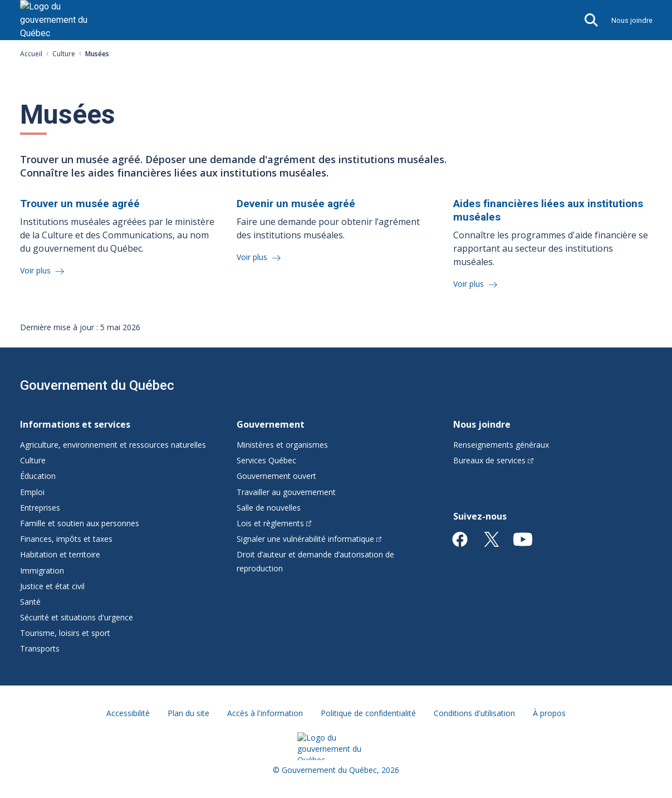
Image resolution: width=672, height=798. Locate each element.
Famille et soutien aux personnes (80, 523)
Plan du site (188, 713)
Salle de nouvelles (269, 508)
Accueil (31, 54)
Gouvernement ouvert (276, 476)
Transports (40, 648)
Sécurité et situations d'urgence (77, 617)
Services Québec (266, 460)
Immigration (42, 571)
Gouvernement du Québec (97, 385)
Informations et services (75, 424)
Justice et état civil (52, 586)
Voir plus (36, 270)
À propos (549, 713)
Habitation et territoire (60, 554)
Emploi (32, 492)
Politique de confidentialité (368, 713)
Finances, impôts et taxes (66, 539)
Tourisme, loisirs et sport (65, 633)
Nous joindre (632, 20)
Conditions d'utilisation (474, 713)
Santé (30, 602)
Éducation (38, 476)
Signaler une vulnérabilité (309, 539)
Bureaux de (493, 460)
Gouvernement (271, 424)
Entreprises (40, 508)
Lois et (274, 523)
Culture (64, 54)
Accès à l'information (265, 713)
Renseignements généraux (501, 445)
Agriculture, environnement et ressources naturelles (113, 445)
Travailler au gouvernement (286, 492)
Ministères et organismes (282, 445)
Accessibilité (128, 713)
